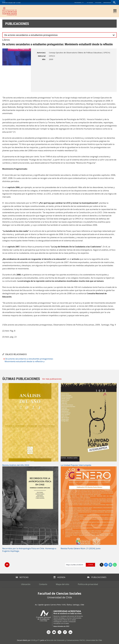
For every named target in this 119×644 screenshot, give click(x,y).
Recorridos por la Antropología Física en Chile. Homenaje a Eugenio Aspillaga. (29, 550)
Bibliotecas (107, 2)
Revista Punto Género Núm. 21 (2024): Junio (81, 548)
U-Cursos (90, 2)
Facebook (106, 565)
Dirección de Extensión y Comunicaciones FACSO (66, 640)
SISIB (33, 640)
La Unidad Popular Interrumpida (76, 465)
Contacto (43, 584)
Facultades (78, 2)
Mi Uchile (98, 2)
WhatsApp (115, 565)
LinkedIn (110, 565)
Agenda (59, 577)
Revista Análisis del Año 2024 (16, 465)
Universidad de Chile (94, 640)
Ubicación (26, 584)
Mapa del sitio (63, 584)
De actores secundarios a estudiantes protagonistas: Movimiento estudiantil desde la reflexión (29, 360)
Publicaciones (17, 24)
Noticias (22, 577)
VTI (38, 640)
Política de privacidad (88, 584)
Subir (7, 565)
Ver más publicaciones (52, 379)
